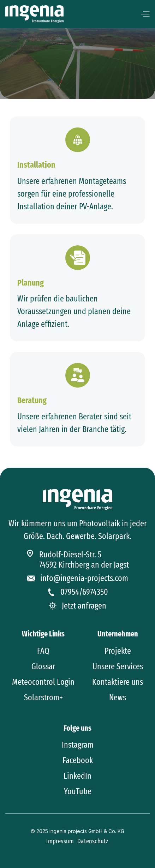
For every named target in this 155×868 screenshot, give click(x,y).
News (118, 698)
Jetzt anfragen (84, 606)
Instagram (78, 745)
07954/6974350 (84, 592)
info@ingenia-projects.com (84, 578)
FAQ (43, 651)
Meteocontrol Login (43, 682)
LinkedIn (77, 776)
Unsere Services (118, 666)
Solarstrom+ (43, 698)
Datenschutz (93, 841)
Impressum (60, 841)
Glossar (43, 666)
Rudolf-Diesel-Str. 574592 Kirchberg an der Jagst (84, 560)
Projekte (118, 651)
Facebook (78, 760)
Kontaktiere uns (118, 682)
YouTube (78, 791)
